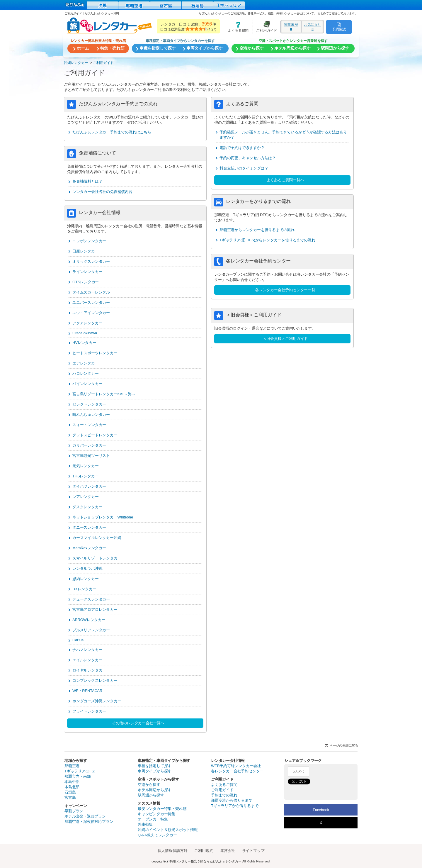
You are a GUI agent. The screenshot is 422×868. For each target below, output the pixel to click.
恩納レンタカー (86, 579)
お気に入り (313, 27)
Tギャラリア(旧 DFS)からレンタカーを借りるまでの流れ (267, 240)
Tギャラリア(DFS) (80, 771)
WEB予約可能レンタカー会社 (236, 766)
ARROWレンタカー (89, 620)
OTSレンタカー (86, 282)
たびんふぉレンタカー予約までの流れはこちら (112, 132)
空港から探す (149, 785)
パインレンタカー (87, 384)
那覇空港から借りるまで (232, 800)
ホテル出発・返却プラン (85, 816)
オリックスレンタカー (91, 261)
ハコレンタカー (86, 373)
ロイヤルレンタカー (89, 670)
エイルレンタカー (87, 660)
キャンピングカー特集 (156, 814)
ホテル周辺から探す (155, 790)
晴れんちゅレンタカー (91, 414)
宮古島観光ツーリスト (91, 456)
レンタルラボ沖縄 (87, 568)
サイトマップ (253, 851)
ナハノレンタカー (87, 650)
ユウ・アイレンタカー (91, 313)
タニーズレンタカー (89, 527)
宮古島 (70, 797)
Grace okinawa (85, 333)
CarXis (78, 640)
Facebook (321, 810)
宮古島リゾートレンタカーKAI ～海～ (104, 394)
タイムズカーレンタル (91, 292)
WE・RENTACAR (87, 691)
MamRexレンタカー (89, 548)
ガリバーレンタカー (89, 445)
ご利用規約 (204, 851)
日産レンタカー (86, 251)
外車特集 (145, 824)
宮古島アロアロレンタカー (95, 610)
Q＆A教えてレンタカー (157, 835)
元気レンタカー (86, 466)
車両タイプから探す (155, 771)
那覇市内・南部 (78, 776)
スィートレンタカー (89, 425)
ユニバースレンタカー (91, 302)
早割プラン (74, 811)
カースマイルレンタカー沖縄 (97, 538)
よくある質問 (236, 27)
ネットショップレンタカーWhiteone (103, 517)
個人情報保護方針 (173, 851)
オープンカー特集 (153, 819)
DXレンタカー (84, 589)
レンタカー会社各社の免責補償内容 (102, 192)
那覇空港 (72, 766)
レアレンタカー (86, 497)
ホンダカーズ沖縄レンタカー (97, 701)
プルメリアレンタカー (91, 630)
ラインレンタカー (87, 272)
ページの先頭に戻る (344, 745)
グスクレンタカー (87, 507)
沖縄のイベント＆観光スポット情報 (168, 830)
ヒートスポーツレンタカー (95, 353)
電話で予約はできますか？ (242, 148)
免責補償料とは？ (87, 181)
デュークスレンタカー (91, 599)
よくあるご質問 (224, 785)
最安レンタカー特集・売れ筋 (162, 809)
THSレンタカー (85, 476)
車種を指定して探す (155, 766)
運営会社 (228, 851)
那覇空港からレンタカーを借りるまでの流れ (257, 230)
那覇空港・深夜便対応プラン (89, 822)
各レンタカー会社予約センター (237, 771)
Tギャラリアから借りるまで (235, 806)
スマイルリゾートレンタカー (97, 558)
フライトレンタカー (89, 711)
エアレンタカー (86, 363)
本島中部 (72, 782)
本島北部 (72, 787)
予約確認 (339, 27)
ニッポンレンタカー (89, 241)
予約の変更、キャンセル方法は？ (248, 158)
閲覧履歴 (291, 27)
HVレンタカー (84, 343)
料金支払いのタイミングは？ (244, 168)
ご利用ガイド (265, 27)
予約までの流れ (224, 795)
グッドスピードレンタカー (95, 435)
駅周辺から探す (151, 795)
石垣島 (70, 792)
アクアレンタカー (87, 323)
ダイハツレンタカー (89, 486)
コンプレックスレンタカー (95, 680)
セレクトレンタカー (89, 404)
